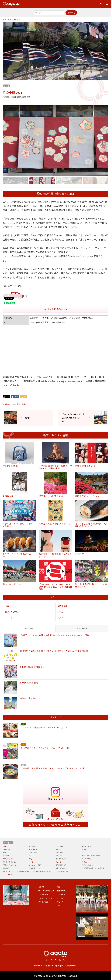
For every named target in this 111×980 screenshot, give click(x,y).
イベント (6, 86)
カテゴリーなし (8, 874)
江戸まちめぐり (87, 865)
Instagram (55, 960)
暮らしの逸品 (87, 846)
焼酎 (4, 852)
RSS (64, 960)
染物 (24, 404)
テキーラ (59, 856)
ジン (84, 852)
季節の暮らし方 (61, 865)
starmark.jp (38, 966)
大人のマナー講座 (35, 865)
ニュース (9, 618)
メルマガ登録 (43, 902)
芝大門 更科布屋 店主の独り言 (93, 868)
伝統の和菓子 (60, 846)
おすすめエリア (63, 871)
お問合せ (41, 887)
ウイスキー (33, 852)
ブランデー (59, 852)
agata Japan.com (46, 976)
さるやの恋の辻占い (10, 862)
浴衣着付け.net (70, 966)
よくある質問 (43, 894)
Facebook (51, 960)
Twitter (47, 960)
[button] (5, 140)
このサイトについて (45, 898)
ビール (84, 849)
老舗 (7, 606)
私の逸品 (6, 868)
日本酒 (58, 849)
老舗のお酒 (6, 849)
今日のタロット (87, 859)
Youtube (60, 960)
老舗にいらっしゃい (10, 865)
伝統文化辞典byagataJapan (41, 871)
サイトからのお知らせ (46, 891)
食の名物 (32, 846)
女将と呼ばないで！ (63, 868)
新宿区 (8, 404)
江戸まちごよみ (61, 859)
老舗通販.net (48, 966)
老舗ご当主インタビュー (38, 868)
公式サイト (13, 385)
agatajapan (59, 966)
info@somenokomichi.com (73, 381)
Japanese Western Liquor (91, 856)
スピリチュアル (11, 612)
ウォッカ (6, 856)
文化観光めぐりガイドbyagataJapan (16, 871)
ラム (31, 856)
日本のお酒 (63, 606)
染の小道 (16, 404)
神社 (31, 859)
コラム (61, 618)
